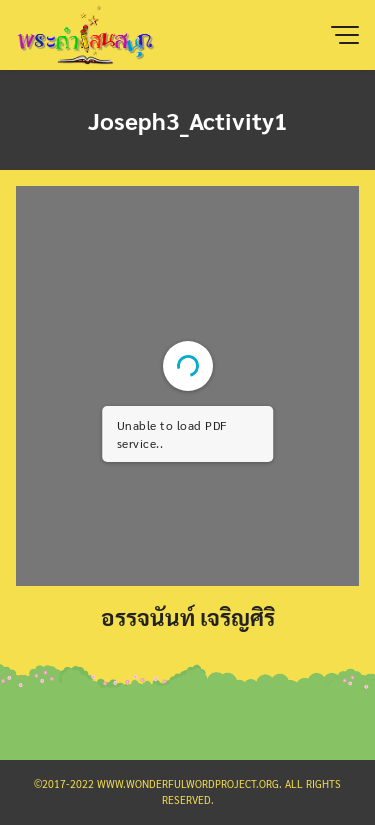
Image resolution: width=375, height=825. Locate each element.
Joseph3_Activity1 (188, 120)
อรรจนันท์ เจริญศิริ (188, 616)
